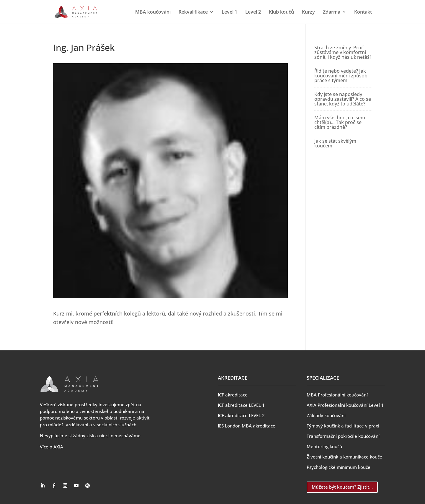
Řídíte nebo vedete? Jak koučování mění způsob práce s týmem (341, 76)
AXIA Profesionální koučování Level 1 (345, 405)
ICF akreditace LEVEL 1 (241, 405)
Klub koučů (281, 12)
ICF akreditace (233, 395)
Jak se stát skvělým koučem (335, 143)
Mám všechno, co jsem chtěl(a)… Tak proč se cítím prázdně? (340, 122)
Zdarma (332, 12)
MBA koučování (153, 12)
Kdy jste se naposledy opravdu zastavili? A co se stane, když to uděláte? (343, 99)
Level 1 (229, 12)
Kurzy (308, 12)
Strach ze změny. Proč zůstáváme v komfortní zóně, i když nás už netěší (343, 52)
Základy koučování (326, 415)
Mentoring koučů (324, 446)
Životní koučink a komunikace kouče (344, 457)
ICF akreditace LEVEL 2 (241, 415)
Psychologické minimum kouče (339, 467)
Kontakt (363, 12)
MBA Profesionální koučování (337, 395)
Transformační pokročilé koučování (343, 436)
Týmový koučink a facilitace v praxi (343, 426)
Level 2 (253, 12)
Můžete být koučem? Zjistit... (342, 487)
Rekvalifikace (193, 12)
